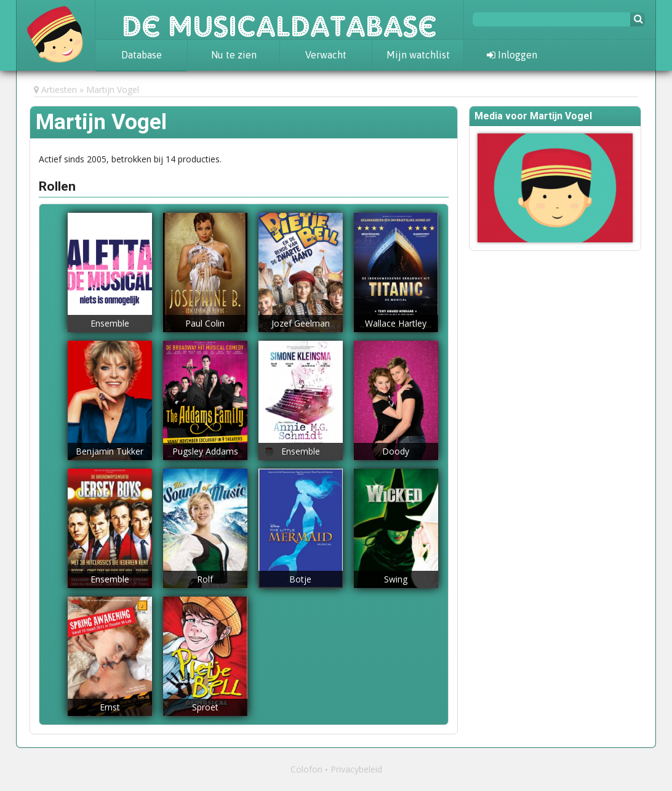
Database (142, 55)
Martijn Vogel (113, 89)
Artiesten (59, 89)
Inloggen (512, 55)
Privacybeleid (356, 769)
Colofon (306, 769)
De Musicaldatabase (279, 20)
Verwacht (326, 55)
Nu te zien (234, 55)
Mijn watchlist (418, 55)
